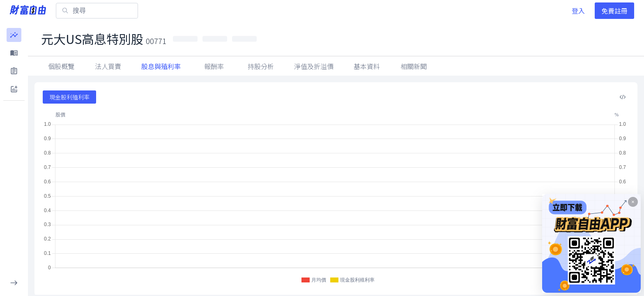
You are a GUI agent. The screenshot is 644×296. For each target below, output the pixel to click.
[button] (14, 35)
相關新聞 (414, 66)
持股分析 (261, 66)
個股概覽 (61, 66)
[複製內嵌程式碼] (623, 97)
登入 (578, 11)
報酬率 (214, 66)
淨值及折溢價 (314, 66)
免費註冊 (614, 11)
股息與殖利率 (161, 66)
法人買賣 (108, 66)
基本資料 (367, 66)
